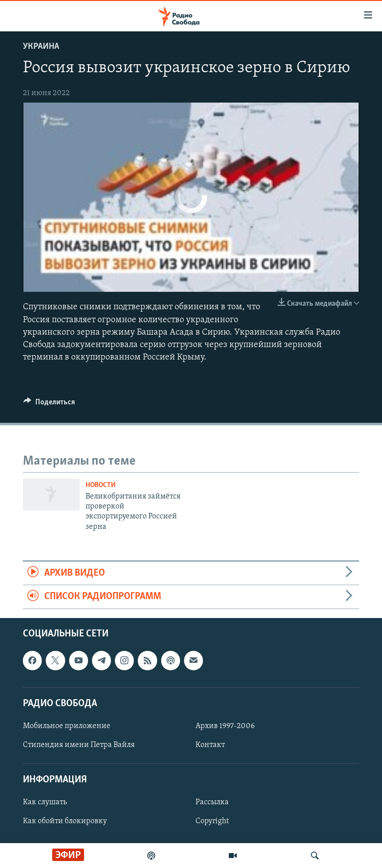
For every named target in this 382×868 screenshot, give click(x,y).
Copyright (212, 821)
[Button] (49, 404)
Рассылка (212, 802)
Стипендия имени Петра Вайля (79, 745)
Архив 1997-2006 (225, 726)
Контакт (210, 745)
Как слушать (45, 802)
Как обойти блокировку (65, 821)
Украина (41, 47)
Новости (101, 485)
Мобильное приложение (67, 726)
